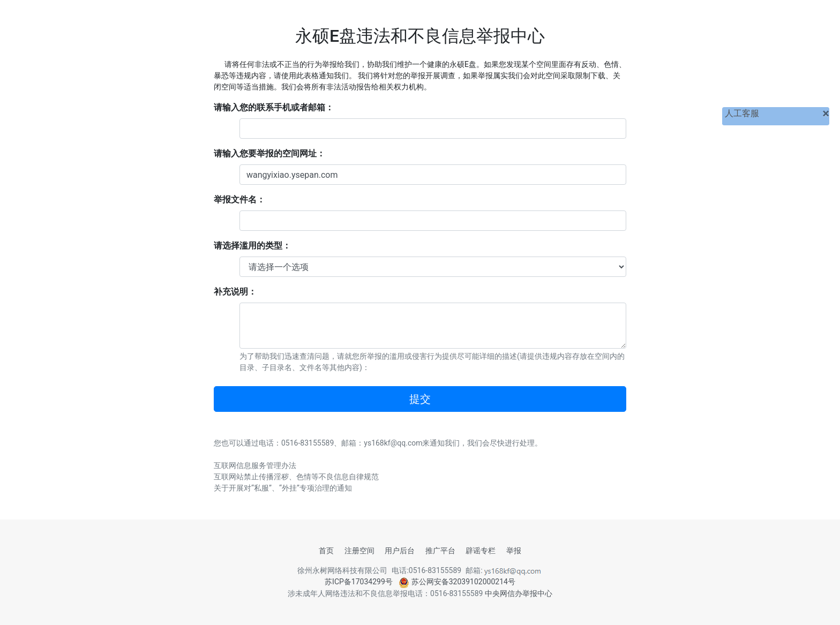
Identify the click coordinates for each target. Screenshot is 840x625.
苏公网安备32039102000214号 (457, 582)
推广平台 (440, 551)
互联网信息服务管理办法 (255, 465)
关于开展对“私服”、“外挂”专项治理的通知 (283, 488)
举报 (514, 551)
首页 (326, 551)
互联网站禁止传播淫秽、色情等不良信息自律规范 (296, 477)
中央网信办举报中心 (519, 593)
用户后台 (400, 551)
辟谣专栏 (481, 551)
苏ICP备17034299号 (359, 582)
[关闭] (826, 114)
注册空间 (359, 551)
